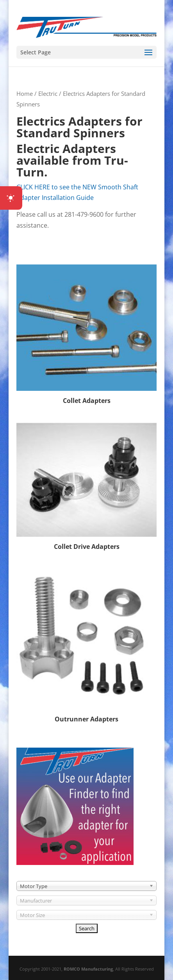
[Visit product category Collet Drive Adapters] (86, 488)
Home (25, 94)
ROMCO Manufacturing (88, 969)
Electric (48, 94)
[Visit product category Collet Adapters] (86, 336)
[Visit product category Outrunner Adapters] (86, 647)
